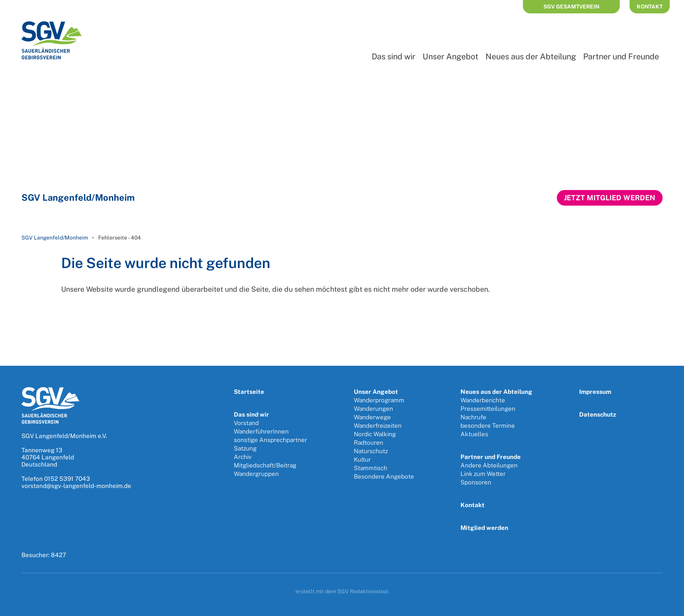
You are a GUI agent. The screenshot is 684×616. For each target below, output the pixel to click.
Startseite (249, 392)
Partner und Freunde (621, 56)
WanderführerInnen (261, 431)
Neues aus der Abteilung (531, 56)
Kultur (362, 459)
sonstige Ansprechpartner (270, 440)
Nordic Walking (375, 434)
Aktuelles (474, 434)
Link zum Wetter (483, 474)
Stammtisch (371, 468)
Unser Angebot (450, 56)
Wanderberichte (483, 400)
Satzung (245, 448)
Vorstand (246, 423)
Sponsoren (476, 482)
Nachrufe (473, 417)
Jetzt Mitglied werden (610, 198)
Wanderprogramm (379, 400)
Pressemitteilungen (488, 409)
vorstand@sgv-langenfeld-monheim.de (76, 486)
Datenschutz (598, 414)
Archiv (243, 457)
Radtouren (369, 442)
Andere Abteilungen (489, 465)
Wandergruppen (256, 474)
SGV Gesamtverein (571, 7)
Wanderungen (373, 409)
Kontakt (650, 7)
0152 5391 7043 (67, 479)
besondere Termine (488, 426)
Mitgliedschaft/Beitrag (265, 465)
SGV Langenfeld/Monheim (55, 238)
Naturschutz (371, 451)
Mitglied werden (484, 528)
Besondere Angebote (384, 476)
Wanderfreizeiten (378, 426)
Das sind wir (394, 56)
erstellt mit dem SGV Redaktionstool (342, 591)
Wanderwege (372, 417)
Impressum (595, 392)
